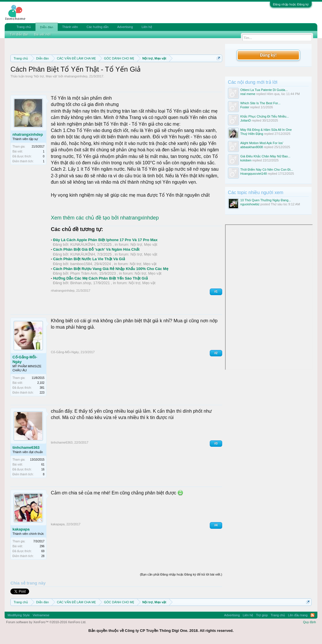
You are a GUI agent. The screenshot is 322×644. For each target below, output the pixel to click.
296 (42, 546)
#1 (216, 292)
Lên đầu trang (298, 615)
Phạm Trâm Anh (84, 273)
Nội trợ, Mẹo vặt (45, 76)
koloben (246, 160)
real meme (248, 94)
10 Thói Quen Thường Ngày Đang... (266, 200)
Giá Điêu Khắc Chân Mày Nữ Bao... (265, 156)
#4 (216, 525)
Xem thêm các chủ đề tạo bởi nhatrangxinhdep (105, 218)
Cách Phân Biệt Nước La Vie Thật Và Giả (89, 259)
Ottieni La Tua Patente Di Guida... (264, 90)
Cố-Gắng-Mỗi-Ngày (25, 359)
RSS (312, 615)
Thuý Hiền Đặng (252, 134)
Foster (245, 107)
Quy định (309, 622)
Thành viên (70, 27)
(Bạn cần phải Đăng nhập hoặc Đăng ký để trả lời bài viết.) (181, 574)
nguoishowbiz (250, 204)
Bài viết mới (42, 34)
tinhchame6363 (26, 447)
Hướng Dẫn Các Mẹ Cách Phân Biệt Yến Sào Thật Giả (100, 278)
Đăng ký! (268, 55)
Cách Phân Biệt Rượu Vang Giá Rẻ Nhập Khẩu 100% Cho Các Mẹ (111, 269)
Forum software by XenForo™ (46, 622)
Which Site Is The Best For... (260, 103)
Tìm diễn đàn (19, 34)
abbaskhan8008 (252, 147)
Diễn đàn (46, 27)
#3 (216, 443)
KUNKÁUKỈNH (83, 244)
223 (42, 393)
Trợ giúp (262, 615)
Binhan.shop (80, 283)
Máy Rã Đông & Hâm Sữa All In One (266, 130)
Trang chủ (24, 27)
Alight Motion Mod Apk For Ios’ (262, 143)
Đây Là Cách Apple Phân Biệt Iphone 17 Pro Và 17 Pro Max (105, 240)
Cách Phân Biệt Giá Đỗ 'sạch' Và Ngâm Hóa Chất (96, 249)
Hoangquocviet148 (254, 174)
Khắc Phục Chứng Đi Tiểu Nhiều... (265, 116)
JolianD (246, 120)
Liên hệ (147, 27)
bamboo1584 (81, 264)
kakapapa (21, 529)
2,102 (41, 383)
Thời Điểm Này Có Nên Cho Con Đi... (267, 170)
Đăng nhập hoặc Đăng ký (291, 4)
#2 (216, 353)
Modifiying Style (19, 615)
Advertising (125, 27)
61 (43, 465)
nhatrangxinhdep (76, 76)
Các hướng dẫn (98, 27)
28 (43, 556)
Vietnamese (41, 615)
